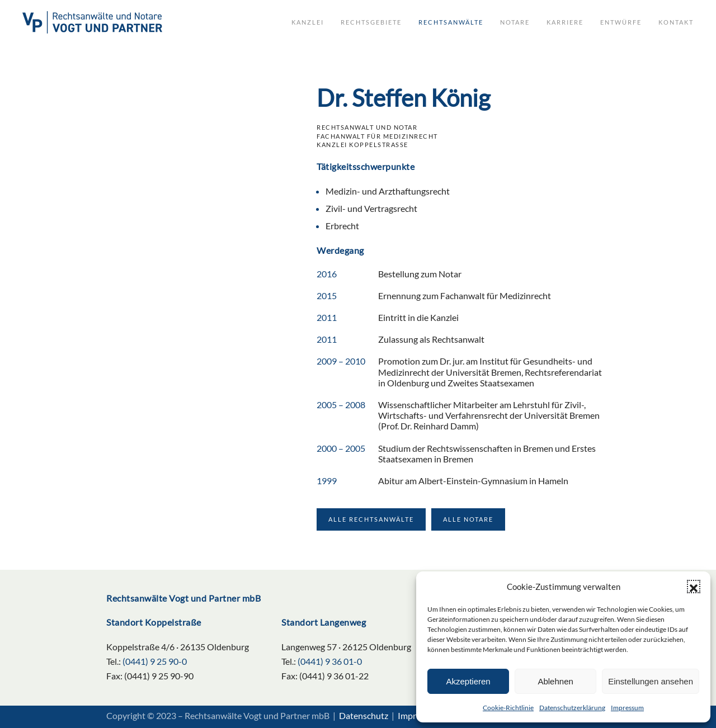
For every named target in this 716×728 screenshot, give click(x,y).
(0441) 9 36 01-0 (330, 661)
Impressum (627, 708)
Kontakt (676, 22)
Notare (515, 22)
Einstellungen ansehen (651, 681)
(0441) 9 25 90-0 (155, 661)
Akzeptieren (468, 681)
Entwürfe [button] (621, 22)
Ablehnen (555, 681)
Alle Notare (468, 519)
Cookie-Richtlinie (508, 708)
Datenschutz (364, 715)
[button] (694, 587)
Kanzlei (308, 22)
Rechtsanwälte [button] (451, 22)
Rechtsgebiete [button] (371, 22)
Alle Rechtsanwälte (371, 519)
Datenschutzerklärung (572, 708)
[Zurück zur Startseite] (92, 22)
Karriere (565, 22)
